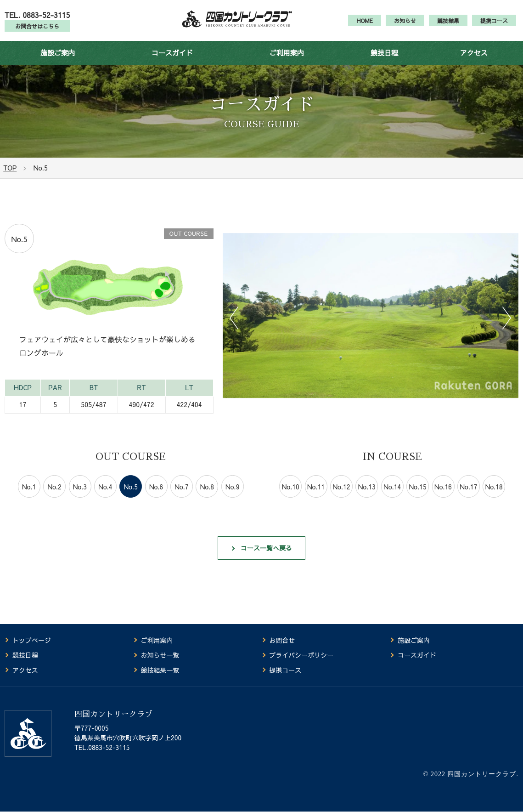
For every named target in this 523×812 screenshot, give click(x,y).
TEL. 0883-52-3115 (37, 19)
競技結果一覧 (160, 670)
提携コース (494, 25)
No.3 (80, 496)
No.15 (418, 496)
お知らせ (405, 25)
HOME (365, 25)
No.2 (54, 496)
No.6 (156, 496)
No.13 (367, 496)
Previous (234, 327)
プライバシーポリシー (301, 656)
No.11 (316, 496)
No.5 (131, 496)
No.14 (392, 496)
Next (507, 327)
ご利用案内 (287, 62)
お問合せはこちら (37, 31)
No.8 (207, 496)
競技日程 (384, 62)
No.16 (443, 496)
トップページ (32, 641)
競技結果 (448, 25)
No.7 (181, 496)
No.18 (494, 496)
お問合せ (282, 641)
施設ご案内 (58, 62)
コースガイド (172, 62)
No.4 (105, 496)
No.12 (341, 496)
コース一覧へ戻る (267, 559)
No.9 (232, 496)
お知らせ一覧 (160, 656)
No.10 (291, 496)
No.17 (468, 496)
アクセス (474, 62)
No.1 (29, 496)
